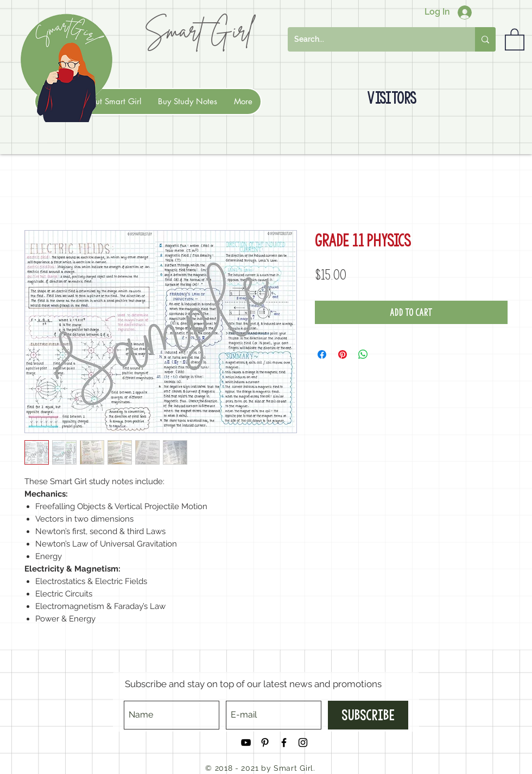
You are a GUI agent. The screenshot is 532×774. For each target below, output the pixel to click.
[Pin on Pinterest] (343, 354)
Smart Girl (198, 30)
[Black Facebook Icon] (284, 743)
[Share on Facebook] (322, 354)
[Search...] (373, 39)
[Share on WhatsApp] (363, 354)
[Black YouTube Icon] (246, 743)
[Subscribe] (368, 715)
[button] (515, 39)
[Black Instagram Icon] (303, 743)
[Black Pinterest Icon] (265, 743)
